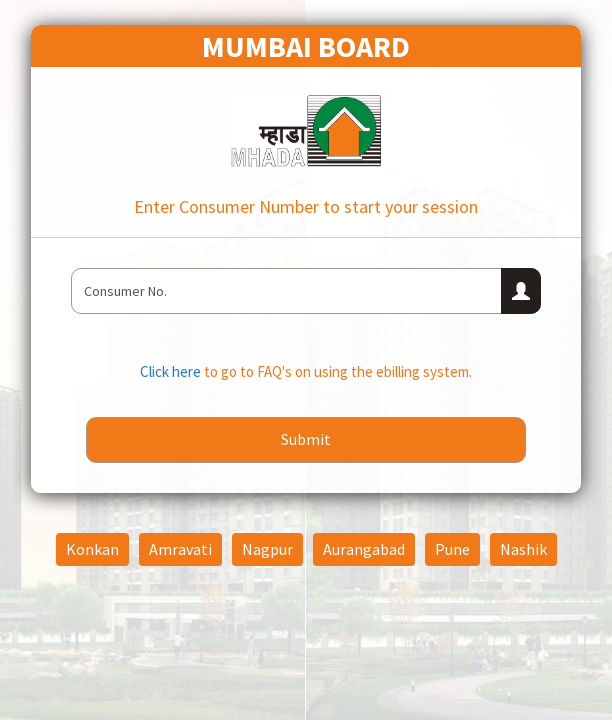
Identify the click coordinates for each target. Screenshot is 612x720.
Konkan (92, 549)
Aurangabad (364, 549)
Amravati (180, 549)
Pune (452, 549)
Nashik (523, 549)
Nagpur (267, 549)
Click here (172, 371)
